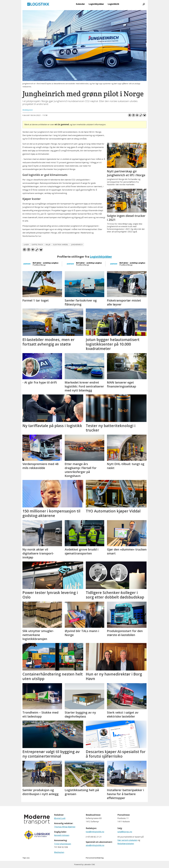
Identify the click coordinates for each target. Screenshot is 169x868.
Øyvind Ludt (60, 818)
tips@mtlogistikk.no (95, 832)
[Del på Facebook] (130, 115)
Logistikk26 (113, 4)
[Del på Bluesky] (145, 115)
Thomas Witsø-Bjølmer (65, 827)
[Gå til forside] (38, 4)
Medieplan (59, 852)
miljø (48, 245)
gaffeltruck (37, 245)
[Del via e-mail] (137, 115)
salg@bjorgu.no (125, 832)
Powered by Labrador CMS (84, 864)
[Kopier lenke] (141, 115)
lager (26, 245)
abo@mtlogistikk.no (95, 845)
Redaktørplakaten (126, 843)
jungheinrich (77, 245)
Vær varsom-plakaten (127, 840)
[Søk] (144, 4)
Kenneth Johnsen (62, 835)
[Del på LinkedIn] (133, 115)
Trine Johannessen (63, 844)
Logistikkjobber (96, 4)
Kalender (80, 4)
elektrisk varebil (61, 245)
